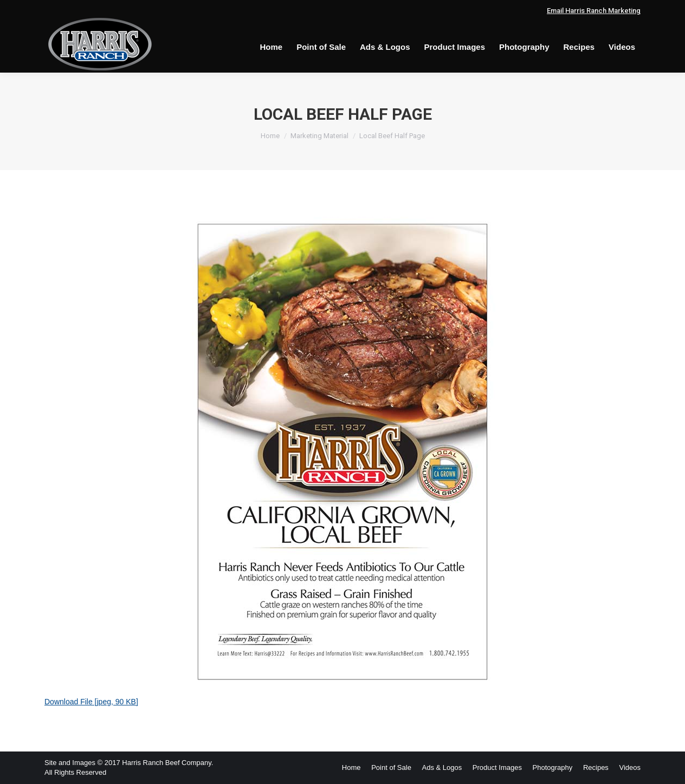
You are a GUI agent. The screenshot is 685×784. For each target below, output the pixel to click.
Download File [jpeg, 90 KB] (91, 702)
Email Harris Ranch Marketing (594, 11)
